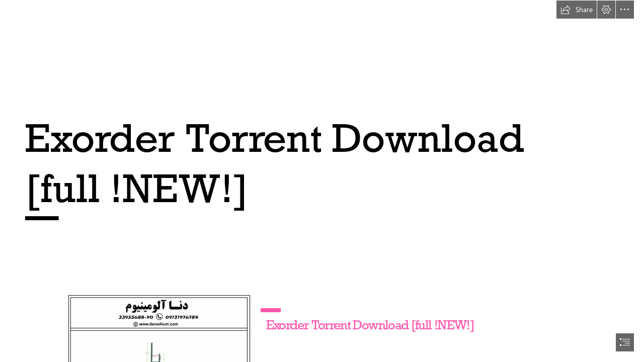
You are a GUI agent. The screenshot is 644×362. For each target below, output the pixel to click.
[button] (577, 10)
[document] (322, 181)
